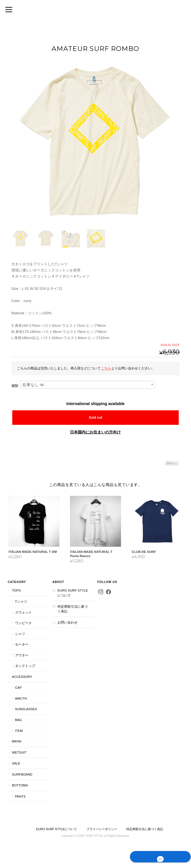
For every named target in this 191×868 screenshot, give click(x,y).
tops (16, 590)
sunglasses (26, 709)
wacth (21, 698)
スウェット (23, 612)
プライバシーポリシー (102, 829)
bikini (16, 741)
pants (20, 796)
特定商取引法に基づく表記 (72, 609)
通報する (172, 463)
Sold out (95, 418)
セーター (21, 644)
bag (18, 720)
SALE (16, 763)
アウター (21, 655)
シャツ (20, 633)
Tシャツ (21, 601)
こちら (106, 368)
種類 (15, 386)
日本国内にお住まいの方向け (95, 432)
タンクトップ (25, 666)
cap (18, 687)
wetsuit (19, 752)
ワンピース (23, 623)
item (19, 730)
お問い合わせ (67, 622)
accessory (22, 677)
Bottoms (20, 785)
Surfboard (22, 774)
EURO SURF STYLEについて (73, 593)
